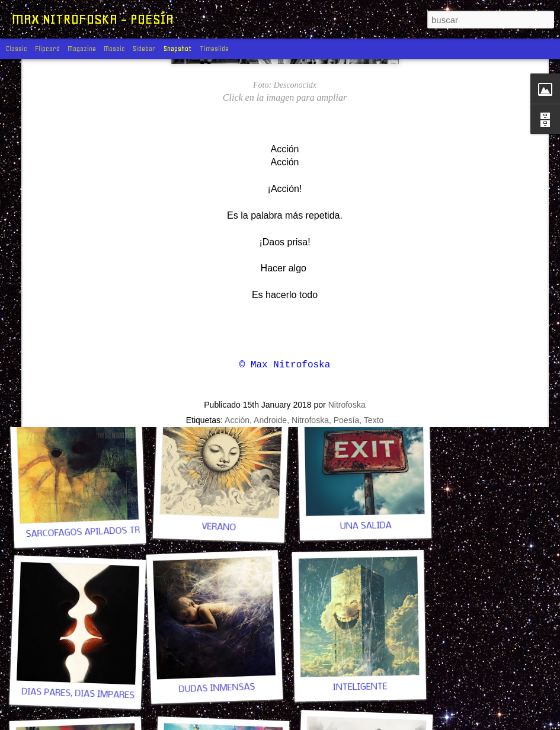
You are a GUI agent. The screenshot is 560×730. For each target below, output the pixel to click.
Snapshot (178, 49)
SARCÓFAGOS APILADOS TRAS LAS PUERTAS (118, 531)
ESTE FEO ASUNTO (219, 372)
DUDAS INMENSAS (217, 689)
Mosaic (114, 49)
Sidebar (144, 49)
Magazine (82, 49)
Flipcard (47, 49)
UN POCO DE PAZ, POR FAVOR (82, 372)
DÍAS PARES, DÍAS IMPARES (78, 694)
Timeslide (214, 49)
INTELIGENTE (360, 687)
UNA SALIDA (365, 526)
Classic (17, 49)
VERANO (219, 527)
